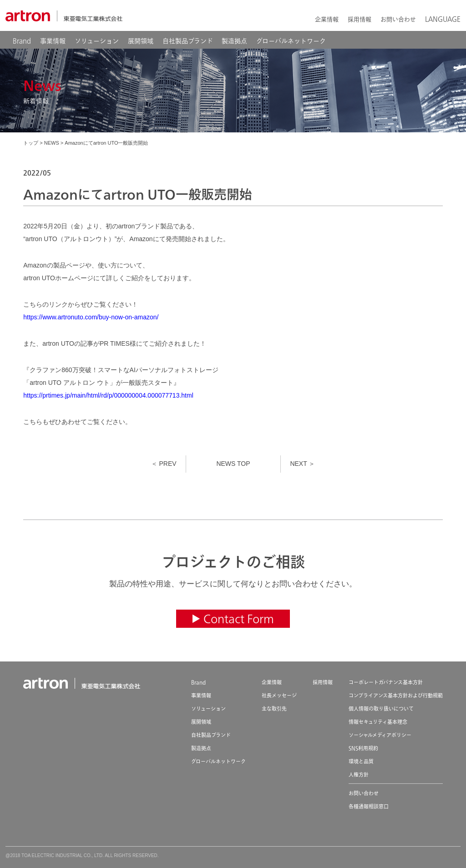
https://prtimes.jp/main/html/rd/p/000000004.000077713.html (108, 395)
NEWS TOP (233, 464)
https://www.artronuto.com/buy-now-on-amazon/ (91, 317)
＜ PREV (164, 464)
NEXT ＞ (302, 464)
